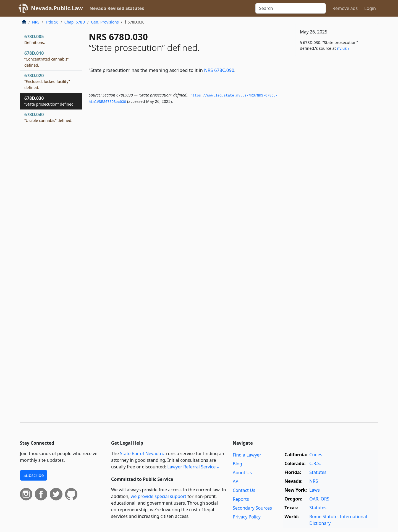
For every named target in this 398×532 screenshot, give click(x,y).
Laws (315, 490)
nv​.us (342, 48)
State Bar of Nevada (141, 453)
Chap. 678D (75, 22)
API (236, 481)
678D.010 (47, 59)
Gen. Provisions (105, 22)
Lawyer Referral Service (191, 467)
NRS (36, 22)
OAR (314, 499)
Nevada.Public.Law (57, 8)
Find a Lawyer (247, 455)
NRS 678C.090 (219, 70)
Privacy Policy (247, 517)
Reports (241, 499)
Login (370, 8)
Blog (237, 464)
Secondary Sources (252, 508)
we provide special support (159, 496)
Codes (316, 455)
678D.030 (49, 101)
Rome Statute (323, 517)
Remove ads (345, 8)
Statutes (318, 472)
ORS (325, 499)
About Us (242, 473)
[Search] (291, 8)
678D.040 (48, 117)
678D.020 (47, 81)
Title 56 (52, 22)
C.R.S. (315, 463)
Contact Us (244, 490)
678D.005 (35, 39)
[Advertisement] (337, 147)
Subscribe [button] (34, 475)
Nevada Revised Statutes (117, 8)
